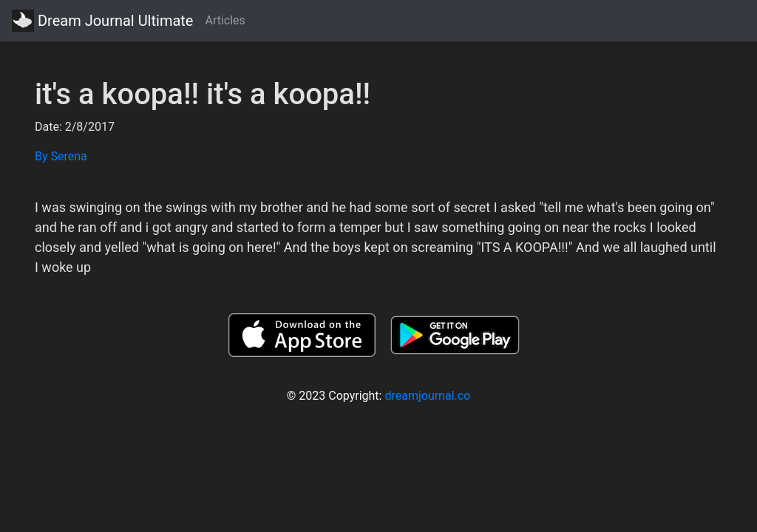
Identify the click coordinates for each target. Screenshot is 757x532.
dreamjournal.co (427, 396)
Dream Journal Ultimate (102, 21)
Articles (225, 20)
